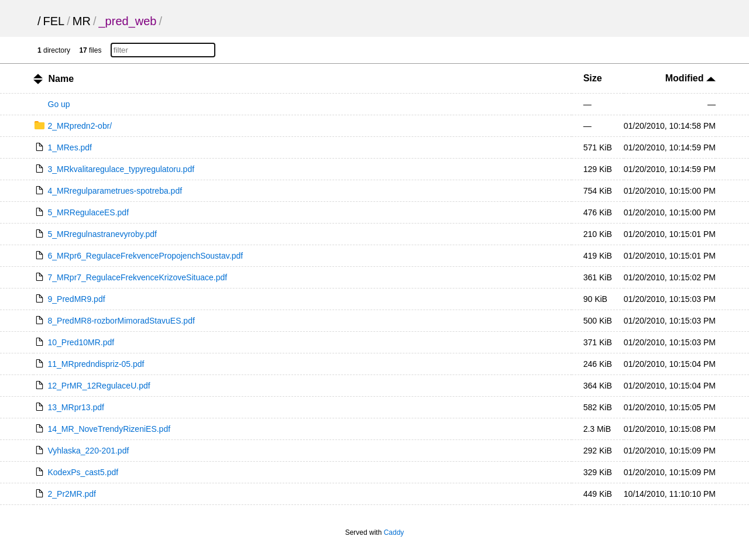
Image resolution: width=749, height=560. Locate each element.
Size (593, 78)
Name (61, 79)
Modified (690, 78)
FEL (54, 21)
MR (82, 21)
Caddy (394, 532)
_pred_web (127, 21)
